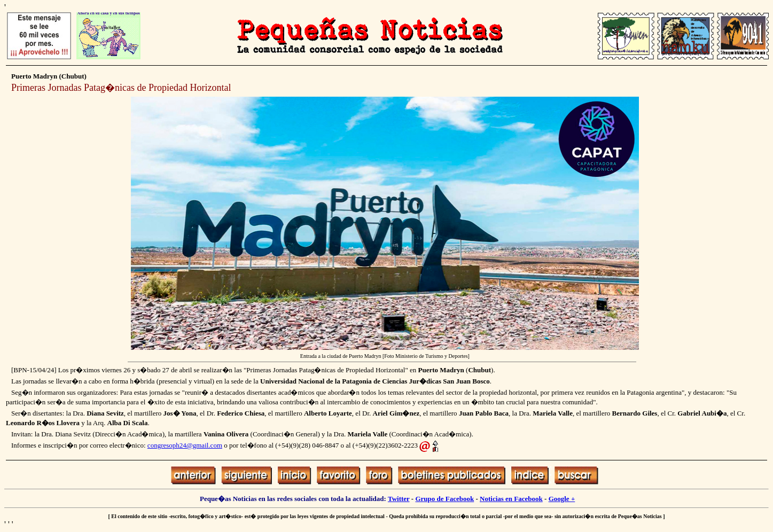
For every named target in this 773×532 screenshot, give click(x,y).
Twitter (399, 499)
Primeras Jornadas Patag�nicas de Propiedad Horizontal (121, 88)
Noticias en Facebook (511, 499)
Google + (562, 499)
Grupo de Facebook (444, 499)
